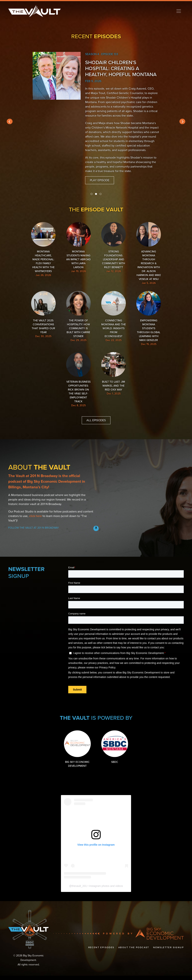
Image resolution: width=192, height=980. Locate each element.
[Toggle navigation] (179, 11)
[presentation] (10, 122)
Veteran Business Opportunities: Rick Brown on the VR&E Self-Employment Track (79, 385)
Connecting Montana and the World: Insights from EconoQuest (113, 318)
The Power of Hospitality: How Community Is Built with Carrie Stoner (79, 320)
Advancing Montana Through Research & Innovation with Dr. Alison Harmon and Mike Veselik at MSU (146, 255)
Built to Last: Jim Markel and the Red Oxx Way (113, 379)
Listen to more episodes (101, 166)
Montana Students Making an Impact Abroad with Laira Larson (79, 249)
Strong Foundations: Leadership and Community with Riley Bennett (113, 249)
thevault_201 (79, 890)
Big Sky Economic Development (78, 754)
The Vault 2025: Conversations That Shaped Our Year (46, 316)
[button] (91, 194)
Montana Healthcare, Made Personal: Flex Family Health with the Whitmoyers (46, 249)
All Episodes (96, 426)
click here (35, 522)
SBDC (114, 752)
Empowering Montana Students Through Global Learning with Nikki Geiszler (146, 322)
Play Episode (100, 176)
